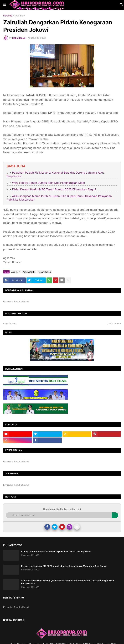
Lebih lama (113, 323)
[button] (4, 5)
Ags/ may (20, 16)
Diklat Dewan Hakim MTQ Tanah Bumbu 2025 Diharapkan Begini (54, 189)
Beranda (8, 16)
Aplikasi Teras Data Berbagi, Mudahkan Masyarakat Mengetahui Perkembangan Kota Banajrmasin (67, 582)
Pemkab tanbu (29, 272)
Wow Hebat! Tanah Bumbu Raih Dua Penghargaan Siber (49, 183)
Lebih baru (11, 323)
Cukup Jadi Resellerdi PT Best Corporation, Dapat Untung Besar (56, 551)
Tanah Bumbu (44, 272)
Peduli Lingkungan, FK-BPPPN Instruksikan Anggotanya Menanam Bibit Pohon (64, 566)
